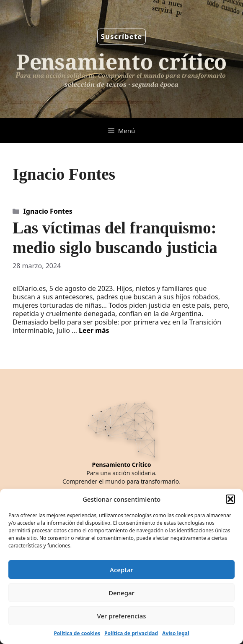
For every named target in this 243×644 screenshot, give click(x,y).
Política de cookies (77, 633)
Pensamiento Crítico (122, 465)
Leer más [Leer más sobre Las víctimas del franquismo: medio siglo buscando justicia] (94, 330)
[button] (230, 499)
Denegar (121, 593)
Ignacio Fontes (48, 211)
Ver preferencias (121, 616)
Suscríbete (122, 36)
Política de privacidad (131, 633)
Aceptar (121, 570)
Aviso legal (176, 633)
